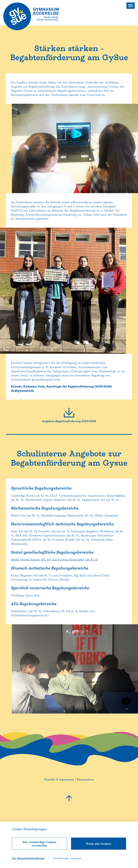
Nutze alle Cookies (99, 844)
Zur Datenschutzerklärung (28, 858)
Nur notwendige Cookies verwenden (39, 844)
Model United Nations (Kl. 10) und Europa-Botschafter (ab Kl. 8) (54, 618)
